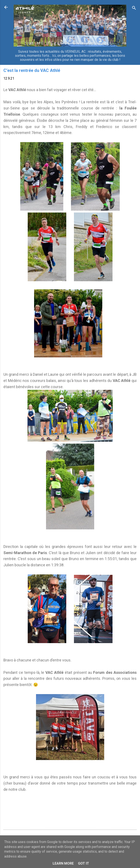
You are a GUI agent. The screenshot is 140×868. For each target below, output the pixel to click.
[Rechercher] (134, 9)
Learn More (63, 863)
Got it (84, 863)
